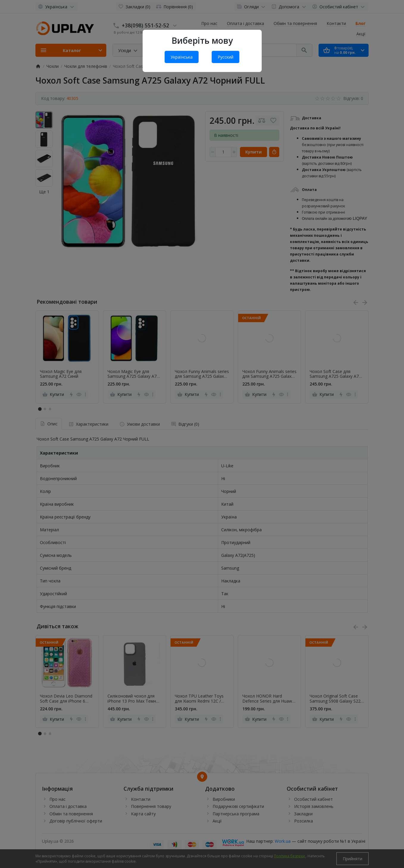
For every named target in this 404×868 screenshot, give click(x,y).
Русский (226, 57)
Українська (182, 57)
